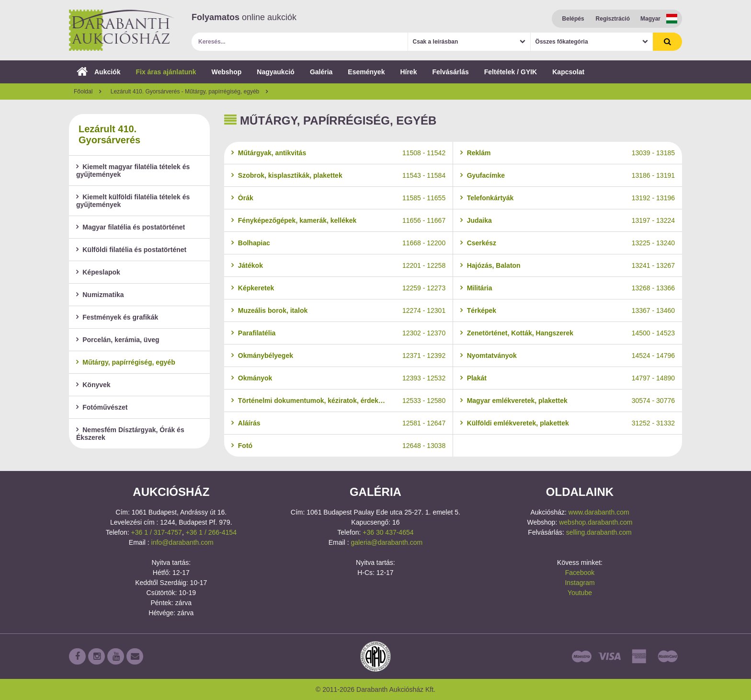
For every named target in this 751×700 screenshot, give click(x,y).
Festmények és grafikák (117, 317)
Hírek (408, 72)
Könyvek (93, 385)
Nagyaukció (276, 72)
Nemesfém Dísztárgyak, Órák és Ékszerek (130, 434)
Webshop (227, 72)
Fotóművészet (102, 407)
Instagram (580, 583)
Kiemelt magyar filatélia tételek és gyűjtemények (133, 171)
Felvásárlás (450, 72)
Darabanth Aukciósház (122, 30)
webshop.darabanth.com (596, 522)
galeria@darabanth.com (387, 542)
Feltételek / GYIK (511, 72)
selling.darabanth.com (599, 532)
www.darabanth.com (599, 512)
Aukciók (98, 72)
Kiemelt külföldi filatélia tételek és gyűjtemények (133, 201)
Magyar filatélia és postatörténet (131, 227)
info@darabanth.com (182, 542)
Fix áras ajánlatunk (166, 72)
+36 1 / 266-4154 (211, 532)
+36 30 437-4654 (388, 532)
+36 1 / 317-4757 (157, 532)
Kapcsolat (568, 72)
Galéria (321, 72)
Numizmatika (100, 295)
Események (366, 72)
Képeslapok (98, 272)
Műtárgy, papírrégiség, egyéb (126, 362)
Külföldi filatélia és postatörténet (131, 250)
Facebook (580, 573)
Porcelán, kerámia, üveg (118, 340)
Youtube (580, 593)
